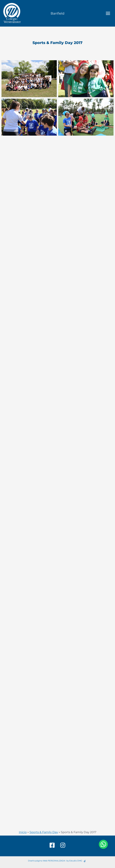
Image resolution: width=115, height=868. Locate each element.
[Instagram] (63, 845)
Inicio (23, 832)
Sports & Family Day (44, 832)
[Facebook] (52, 845)
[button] (103, 844)
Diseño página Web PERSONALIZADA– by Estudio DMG (55, 861)
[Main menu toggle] (108, 13)
